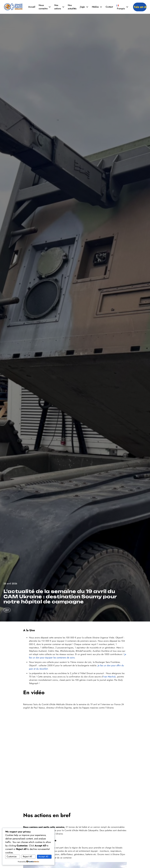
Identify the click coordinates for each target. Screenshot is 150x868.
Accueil (32, 7)
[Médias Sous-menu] (101, 7)
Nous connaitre (43, 7)
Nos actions (58, 7)
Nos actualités (72, 7)
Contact (109, 7)
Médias (95, 7)
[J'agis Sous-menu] (87, 7)
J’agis (82, 7)
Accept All (43, 857)
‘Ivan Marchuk (109, 677)
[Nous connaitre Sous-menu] (50, 7)
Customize (12, 857)
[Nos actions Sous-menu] (63, 7)
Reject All (27, 857)
